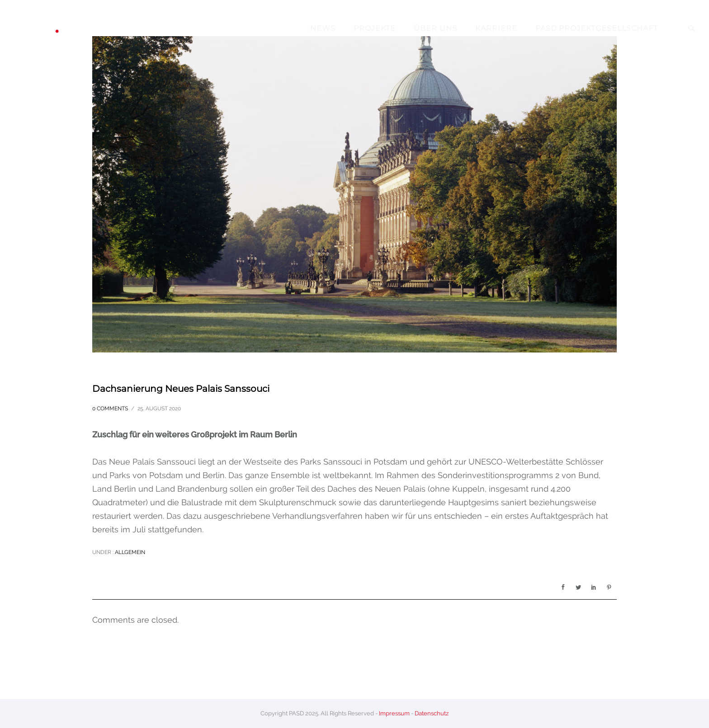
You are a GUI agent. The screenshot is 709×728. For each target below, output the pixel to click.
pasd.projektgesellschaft (597, 28)
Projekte (375, 28)
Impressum (394, 713)
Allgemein (129, 552)
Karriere (496, 28)
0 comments (110, 409)
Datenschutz (432, 713)
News (323, 28)
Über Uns (435, 28)
